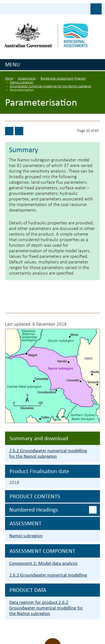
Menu (12, 64)
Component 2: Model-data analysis (43, 563)
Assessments (27, 79)
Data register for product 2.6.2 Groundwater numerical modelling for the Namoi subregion (46, 608)
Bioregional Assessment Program (63, 79)
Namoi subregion (22, 83)
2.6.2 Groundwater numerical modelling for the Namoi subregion (48, 453)
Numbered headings (34, 510)
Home (9, 79)
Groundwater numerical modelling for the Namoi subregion (51, 86)
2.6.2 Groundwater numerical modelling (48, 575)
